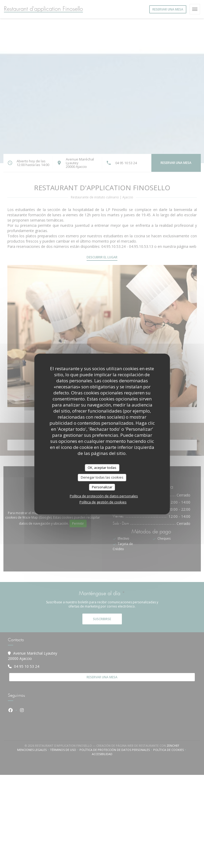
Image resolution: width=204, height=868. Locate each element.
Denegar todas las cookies (102, 477)
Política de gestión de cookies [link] (103, 502)
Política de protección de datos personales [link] (104, 496)
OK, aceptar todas (102, 468)
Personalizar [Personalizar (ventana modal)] (102, 487)
